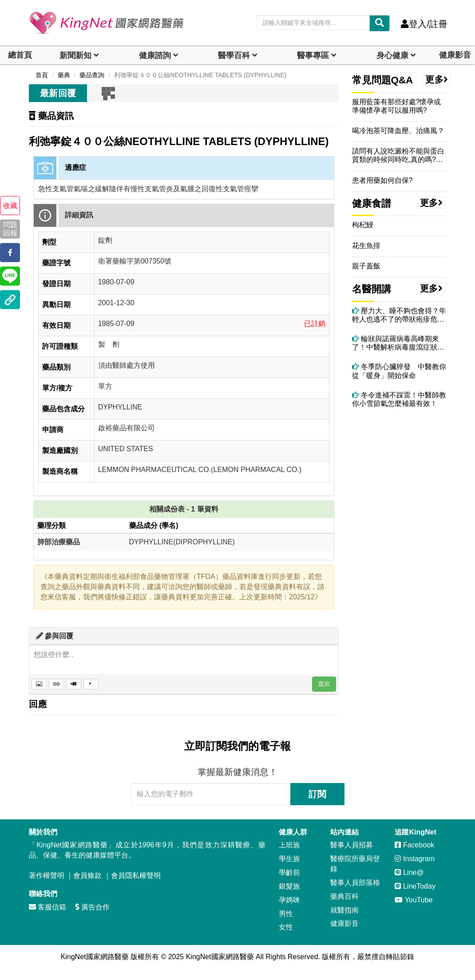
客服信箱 (47, 907)
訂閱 (317, 794)
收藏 (10, 206)
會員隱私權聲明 (136, 876)
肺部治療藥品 (59, 542)
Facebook (414, 845)
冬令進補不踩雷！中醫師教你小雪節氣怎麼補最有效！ (399, 399)
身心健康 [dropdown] (392, 55)
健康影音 (455, 55)
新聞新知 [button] (75, 55)
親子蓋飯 (366, 266)
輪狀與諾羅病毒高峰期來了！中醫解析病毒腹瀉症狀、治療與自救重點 (398, 343)
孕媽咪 (289, 900)
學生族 (289, 859)
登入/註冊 (424, 24)
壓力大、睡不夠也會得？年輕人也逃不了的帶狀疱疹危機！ (399, 315)
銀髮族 (289, 886)
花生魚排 (366, 246)
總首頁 (20, 55)
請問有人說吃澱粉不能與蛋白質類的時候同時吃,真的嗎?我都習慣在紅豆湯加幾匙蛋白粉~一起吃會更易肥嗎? (398, 155)
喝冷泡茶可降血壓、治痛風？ (398, 131)
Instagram (415, 859)
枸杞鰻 (363, 225)
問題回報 (10, 229)
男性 (286, 914)
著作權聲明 (47, 876)
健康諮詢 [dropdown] (155, 55)
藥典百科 (344, 896)
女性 (286, 927)
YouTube (414, 900)
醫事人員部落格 (355, 883)
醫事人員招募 (352, 845)
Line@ (409, 872)
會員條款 (87, 876)
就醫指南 (344, 910)
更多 (437, 79)
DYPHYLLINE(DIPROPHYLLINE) (182, 542)
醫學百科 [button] (234, 55)
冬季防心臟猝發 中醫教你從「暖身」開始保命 (399, 371)
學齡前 (289, 872)
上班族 (289, 845)
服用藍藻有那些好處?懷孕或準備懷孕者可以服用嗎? (397, 106)
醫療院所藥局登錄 (355, 864)
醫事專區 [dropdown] (313, 55)
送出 (324, 684)
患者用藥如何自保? (382, 180)
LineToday (415, 886)
